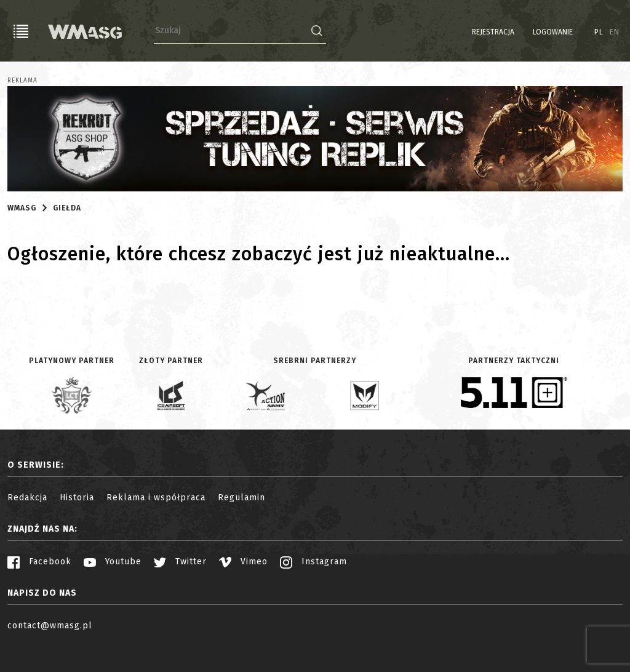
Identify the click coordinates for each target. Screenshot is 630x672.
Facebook (39, 562)
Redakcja (27, 498)
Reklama (22, 81)
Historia (77, 498)
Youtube (113, 562)
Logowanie (553, 32)
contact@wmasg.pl (50, 626)
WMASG (22, 208)
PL (599, 32)
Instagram (313, 562)
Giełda (67, 208)
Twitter (180, 562)
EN (615, 32)
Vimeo (243, 562)
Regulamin (241, 498)
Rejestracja (493, 32)
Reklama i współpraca (156, 498)
